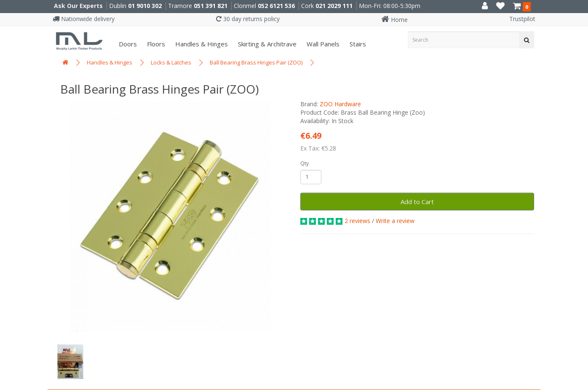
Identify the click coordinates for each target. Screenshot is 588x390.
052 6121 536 (276, 6)
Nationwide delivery (84, 19)
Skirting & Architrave (266, 44)
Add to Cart (417, 202)
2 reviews (357, 221)
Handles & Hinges (201, 44)
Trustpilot (522, 19)
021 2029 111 (334, 6)
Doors (127, 44)
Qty (305, 163)
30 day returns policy (248, 19)
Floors (155, 44)
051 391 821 (211, 6)
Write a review (395, 221)
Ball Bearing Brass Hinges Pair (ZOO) (256, 62)
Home (394, 20)
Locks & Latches (171, 62)
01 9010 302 (145, 6)
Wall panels (322, 44)
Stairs (357, 44)
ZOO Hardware (340, 104)
